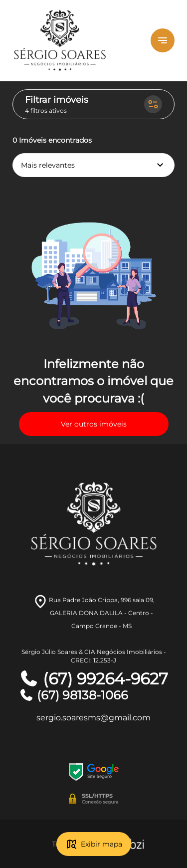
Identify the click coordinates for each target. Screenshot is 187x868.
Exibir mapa (94, 844)
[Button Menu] (163, 40)
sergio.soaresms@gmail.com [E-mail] (93, 718)
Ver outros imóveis (94, 424)
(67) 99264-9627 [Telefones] (93, 679)
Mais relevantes (93, 165)
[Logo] (73, 40)
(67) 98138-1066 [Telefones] (74, 695)
